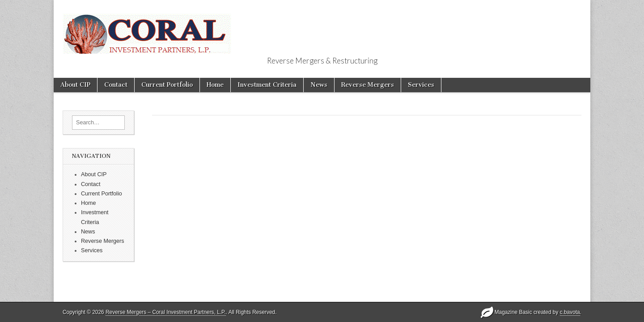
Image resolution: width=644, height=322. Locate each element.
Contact (116, 85)
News (319, 85)
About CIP (75, 85)
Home (215, 85)
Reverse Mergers (368, 85)
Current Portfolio (167, 85)
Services (421, 85)
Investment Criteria (267, 85)
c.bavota (570, 312)
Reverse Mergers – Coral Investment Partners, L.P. (166, 312)
